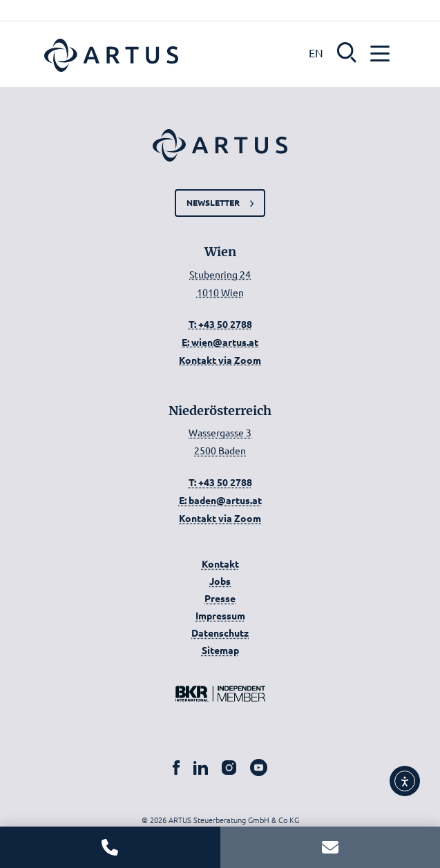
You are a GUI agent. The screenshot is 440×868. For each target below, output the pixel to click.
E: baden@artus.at (220, 500)
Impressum (220, 615)
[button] (347, 51)
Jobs (220, 581)
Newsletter (213, 202)
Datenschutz (220, 633)
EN (316, 52)
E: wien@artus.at (220, 342)
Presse (220, 598)
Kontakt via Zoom (220, 360)
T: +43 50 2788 (220, 324)
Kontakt (220, 563)
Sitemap (220, 650)
